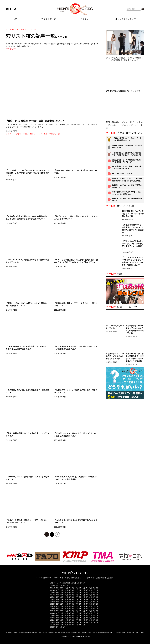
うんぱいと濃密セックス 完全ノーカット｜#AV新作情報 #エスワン (127, 139)
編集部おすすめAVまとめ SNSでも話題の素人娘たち (127, 186)
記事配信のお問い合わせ (79, 633)
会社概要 (28, 633)
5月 (84, 588)
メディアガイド (92, 633)
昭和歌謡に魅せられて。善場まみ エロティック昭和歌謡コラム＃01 (133, 214)
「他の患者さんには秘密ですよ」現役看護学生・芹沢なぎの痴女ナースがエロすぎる (127, 154)
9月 (70, 588)
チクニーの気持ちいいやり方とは (124, 174)
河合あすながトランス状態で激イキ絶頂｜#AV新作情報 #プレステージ (127, 161)
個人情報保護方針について (106, 633)
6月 (80, 588)
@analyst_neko (11, 49)
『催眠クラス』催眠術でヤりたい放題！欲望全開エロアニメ (35, 121)
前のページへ (47, 534)
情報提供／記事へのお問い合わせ (42, 633)
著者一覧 (22, 633)
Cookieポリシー (120, 633)
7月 (77, 588)
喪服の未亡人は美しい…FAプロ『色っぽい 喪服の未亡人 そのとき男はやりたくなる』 (127, 180)
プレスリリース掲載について (135, 633)
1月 (68, 586)
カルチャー (10, 134)
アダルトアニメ (22, 134)
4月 (57, 586)
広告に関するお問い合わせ (62, 633)
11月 (62, 588)
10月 (66, 588)
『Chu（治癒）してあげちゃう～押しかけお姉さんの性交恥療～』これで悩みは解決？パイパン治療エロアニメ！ (27, 173)
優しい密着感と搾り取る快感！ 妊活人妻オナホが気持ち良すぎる (127, 167)
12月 (58, 588)
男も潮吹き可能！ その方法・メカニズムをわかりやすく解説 (115, 356)
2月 (64, 586)
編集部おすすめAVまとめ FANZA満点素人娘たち (127, 200)
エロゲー (34, 134)
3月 (61, 586)
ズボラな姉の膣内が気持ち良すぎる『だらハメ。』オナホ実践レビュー (127, 193)
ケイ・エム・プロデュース (49, 134)
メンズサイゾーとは (12, 633)
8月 (73, 588)
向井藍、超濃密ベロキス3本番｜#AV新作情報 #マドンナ (127, 147)
